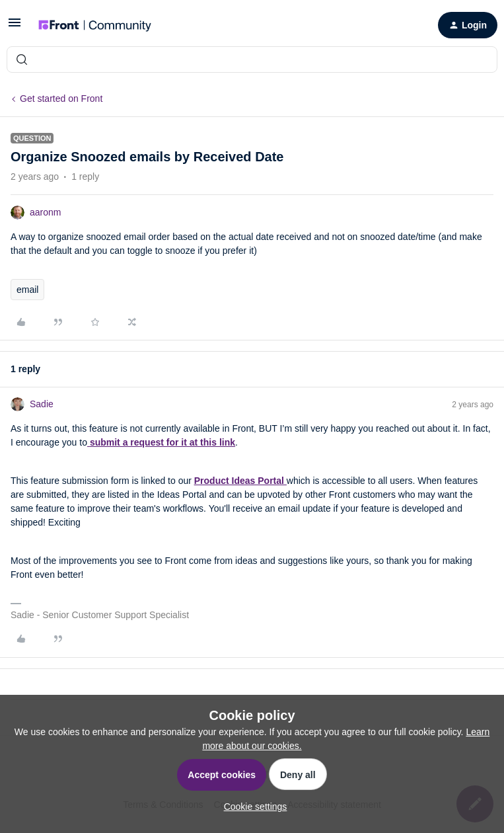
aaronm (45, 212)
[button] (15, 27)
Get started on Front (61, 99)
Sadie (42, 404)
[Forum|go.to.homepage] (95, 25)
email (27, 290)
